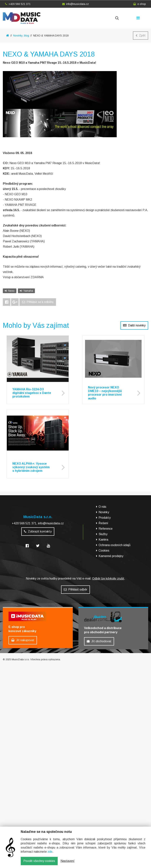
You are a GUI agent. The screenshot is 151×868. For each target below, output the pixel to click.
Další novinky (134, 325)
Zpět (141, 35)
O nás (102, 507)
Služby (103, 534)
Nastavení (67, 861)
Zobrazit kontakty (38, 531)
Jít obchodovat (99, 641)
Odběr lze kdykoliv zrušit (108, 579)
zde (50, 852)
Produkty (105, 518)
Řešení (103, 523)
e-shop (140, 4)
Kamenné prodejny (111, 556)
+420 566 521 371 (18, 4)
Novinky (104, 512)
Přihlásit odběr (75, 589)
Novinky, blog (21, 36)
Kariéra (103, 540)
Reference (106, 529)
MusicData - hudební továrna (22, 18)
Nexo (10, 291)
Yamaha (26, 291)
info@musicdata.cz (75, 4)
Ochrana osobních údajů (115, 545)
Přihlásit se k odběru (38, 302)
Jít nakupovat (23, 640)
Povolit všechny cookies (39, 861)
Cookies (104, 551)
